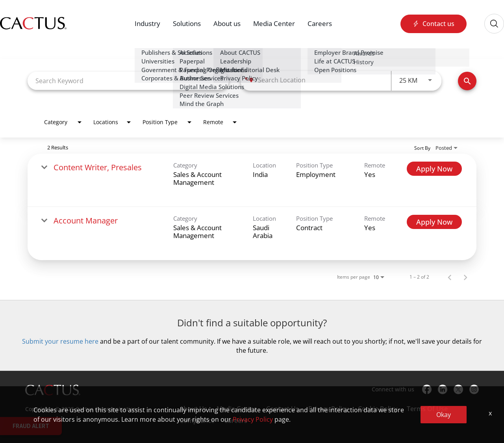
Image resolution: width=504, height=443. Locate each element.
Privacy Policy (328, 409)
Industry (147, 23)
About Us (193, 409)
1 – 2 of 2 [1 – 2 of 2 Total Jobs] (419, 277)
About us (227, 23)
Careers (320, 23)
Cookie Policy (378, 409)
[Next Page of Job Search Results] (465, 277)
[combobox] (128, 81)
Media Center (274, 23)
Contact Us (283, 409)
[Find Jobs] (467, 81)
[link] (252, 180)
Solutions (187, 23)
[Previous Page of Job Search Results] (450, 277)
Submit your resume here (60, 341)
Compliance (197, 421)
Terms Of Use (427, 409)
